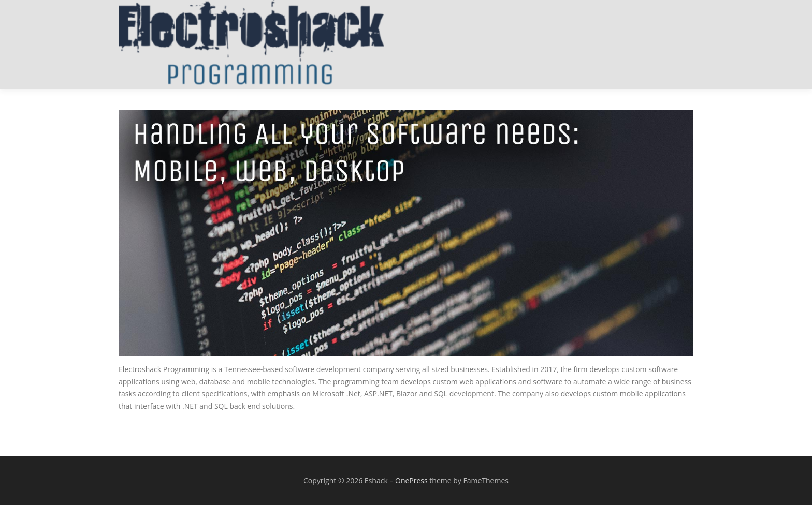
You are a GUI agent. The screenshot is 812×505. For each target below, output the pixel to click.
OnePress (411, 480)
